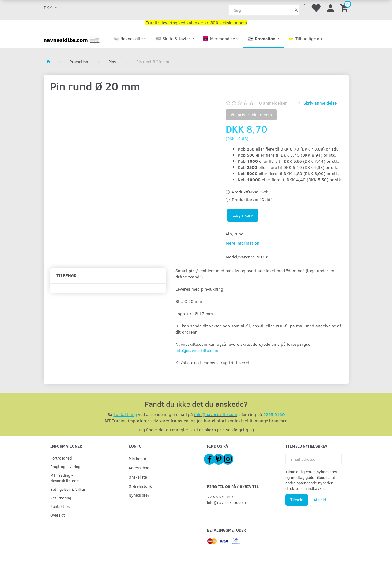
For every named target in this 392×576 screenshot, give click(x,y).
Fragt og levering (65, 466)
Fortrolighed (61, 458)
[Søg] (296, 10)
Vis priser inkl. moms (251, 114)
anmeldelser (273, 103)
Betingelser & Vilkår (68, 489)
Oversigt (58, 515)
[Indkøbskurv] (345, 8)
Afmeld (320, 500)
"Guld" (252, 199)
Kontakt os (60, 506)
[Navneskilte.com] (72, 38)
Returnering (61, 498)
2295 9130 (274, 414)
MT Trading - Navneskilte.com (65, 478)
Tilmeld (297, 500)
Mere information (243, 243)
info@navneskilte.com (197, 350)
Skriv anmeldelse (319, 103)
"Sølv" (252, 192)
